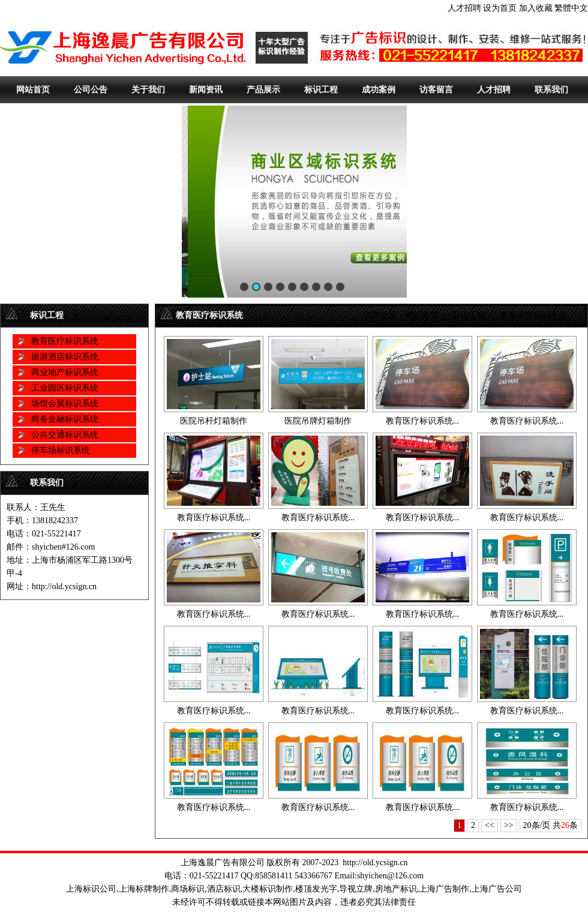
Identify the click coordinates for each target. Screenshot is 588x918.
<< (490, 825)
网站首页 (33, 90)
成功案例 (379, 90)
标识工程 (321, 90)
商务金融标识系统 (65, 419)
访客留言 (436, 90)
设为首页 (500, 8)
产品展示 (263, 90)
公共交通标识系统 (65, 435)
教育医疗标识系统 (65, 341)
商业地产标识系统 (65, 372)
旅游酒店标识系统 (65, 357)
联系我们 (551, 90)
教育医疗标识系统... (423, 421)
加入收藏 (536, 8)
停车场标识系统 (61, 450)
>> (509, 825)
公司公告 (91, 90)
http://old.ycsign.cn (375, 862)
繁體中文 (571, 8)
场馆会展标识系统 (65, 403)
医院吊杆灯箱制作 (214, 421)
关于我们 (148, 90)
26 (565, 825)
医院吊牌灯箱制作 (318, 421)
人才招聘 (464, 8)
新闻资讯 (206, 90)
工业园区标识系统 (65, 388)
